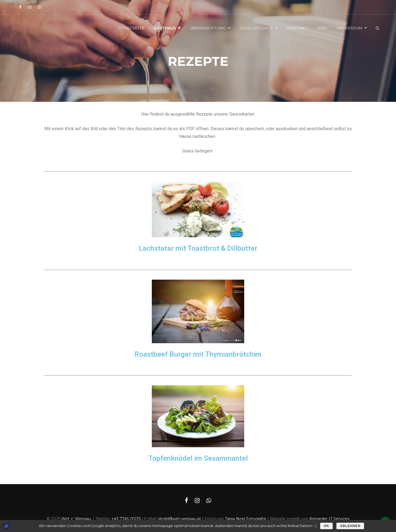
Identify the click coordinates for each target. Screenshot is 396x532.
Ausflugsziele (256, 28)
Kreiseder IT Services (329, 519)
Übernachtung (208, 28)
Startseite (131, 28)
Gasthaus (165, 28)
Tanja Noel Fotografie (246, 519)
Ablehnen (350, 526)
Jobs (322, 28)
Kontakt (297, 28)
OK (326, 526)
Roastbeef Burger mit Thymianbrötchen (198, 354)
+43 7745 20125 (126, 519)
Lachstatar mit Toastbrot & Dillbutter (198, 248)
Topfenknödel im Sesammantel (198, 458)
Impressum (350, 28)
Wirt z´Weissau (76, 519)
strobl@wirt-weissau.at (179, 519)
